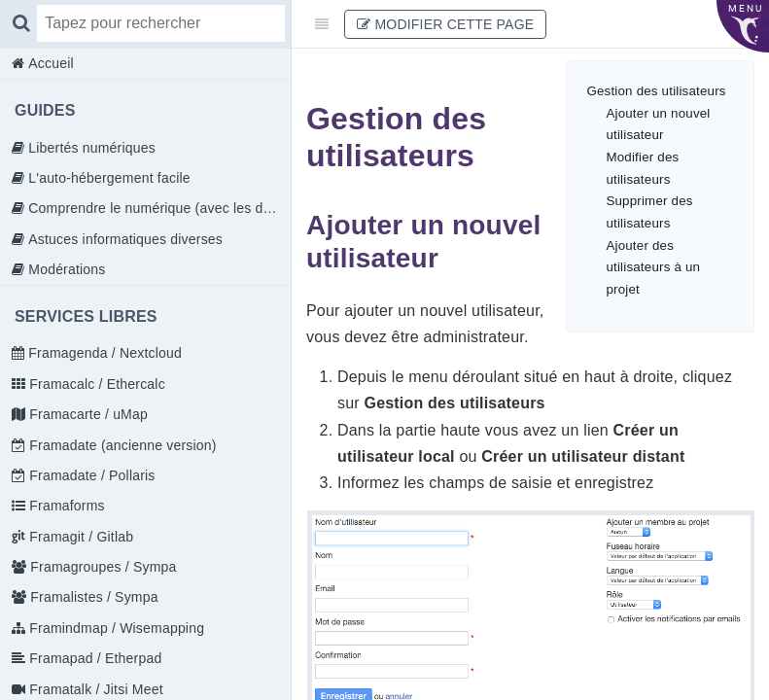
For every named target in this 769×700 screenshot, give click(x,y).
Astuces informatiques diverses (123, 239)
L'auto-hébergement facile (107, 178)
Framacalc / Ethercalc (95, 384)
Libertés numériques (90, 148)
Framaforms (65, 506)
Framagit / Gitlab (79, 537)
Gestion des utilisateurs (656, 91)
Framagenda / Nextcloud (103, 353)
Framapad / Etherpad (93, 658)
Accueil (49, 63)
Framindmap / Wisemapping (115, 628)
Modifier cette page (445, 24)
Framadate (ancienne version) (121, 445)
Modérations (65, 269)
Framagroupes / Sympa (101, 567)
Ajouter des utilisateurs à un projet (653, 267)
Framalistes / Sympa (92, 597)
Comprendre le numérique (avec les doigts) (157, 208)
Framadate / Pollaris (90, 475)
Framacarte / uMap (87, 414)
